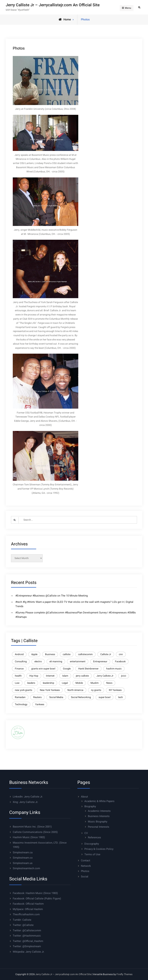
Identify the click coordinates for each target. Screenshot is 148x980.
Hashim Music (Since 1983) (29, 837)
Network (86, 866)
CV (86, 833)
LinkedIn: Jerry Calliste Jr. (28, 797)
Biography (90, 806)
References (94, 837)
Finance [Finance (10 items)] (19, 669)
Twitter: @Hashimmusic (27, 936)
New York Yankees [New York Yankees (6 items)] (50, 690)
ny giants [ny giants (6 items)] (96, 690)
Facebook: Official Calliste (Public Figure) (37, 899)
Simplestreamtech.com (26, 868)
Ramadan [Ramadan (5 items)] (20, 697)
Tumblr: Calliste (22, 920)
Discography (92, 844)
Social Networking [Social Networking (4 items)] (81, 697)
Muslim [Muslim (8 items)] (95, 683)
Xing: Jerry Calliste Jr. (25, 802)
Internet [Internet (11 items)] (50, 676)
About (84, 797)
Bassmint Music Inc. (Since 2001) (32, 827)
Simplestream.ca (23, 852)
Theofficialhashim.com (26, 914)
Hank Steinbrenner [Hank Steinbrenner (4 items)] (88, 669)
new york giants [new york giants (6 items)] (24, 690)
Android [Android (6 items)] (19, 654)
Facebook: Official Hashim (28, 904)
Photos (85, 871)
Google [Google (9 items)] (67, 669)
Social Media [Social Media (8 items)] (56, 697)
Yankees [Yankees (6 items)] (40, 704)
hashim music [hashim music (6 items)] (114, 669)
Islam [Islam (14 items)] (65, 676)
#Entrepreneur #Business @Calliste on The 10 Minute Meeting (52, 596)
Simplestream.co (23, 858)
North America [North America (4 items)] (75, 690)
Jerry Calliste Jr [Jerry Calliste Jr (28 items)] (105, 676)
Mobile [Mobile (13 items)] (79, 683)
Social (85, 877)
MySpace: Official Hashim (28, 909)
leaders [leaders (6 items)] (31, 683)
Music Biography (98, 822)
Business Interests (99, 816)
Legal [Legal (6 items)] (65, 683)
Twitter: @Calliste (23, 925)
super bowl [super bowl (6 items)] (104, 697)
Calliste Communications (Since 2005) (35, 832)
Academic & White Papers (99, 801)
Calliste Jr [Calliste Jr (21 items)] (106, 654)
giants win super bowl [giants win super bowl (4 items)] (43, 669)
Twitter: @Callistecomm (27, 930)
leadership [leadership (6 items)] (48, 683)
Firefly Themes (124, 974)
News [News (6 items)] (109, 683)
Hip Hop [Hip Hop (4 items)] (34, 676)
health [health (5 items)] (18, 676)
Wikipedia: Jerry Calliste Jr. (29, 952)
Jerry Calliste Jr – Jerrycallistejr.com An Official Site (53, 5)
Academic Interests (99, 811)
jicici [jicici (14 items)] (124, 676)
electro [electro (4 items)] (38, 662)
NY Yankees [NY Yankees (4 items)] (115, 690)
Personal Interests (99, 827)
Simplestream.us (23, 863)
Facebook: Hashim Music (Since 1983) (35, 893)
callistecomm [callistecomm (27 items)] (85, 654)
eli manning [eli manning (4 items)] (56, 662)
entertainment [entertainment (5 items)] (78, 662)
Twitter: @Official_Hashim (28, 941)
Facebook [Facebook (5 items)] (120, 662)
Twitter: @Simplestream (27, 946)
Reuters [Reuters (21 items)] (37, 697)
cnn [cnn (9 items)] (121, 654)
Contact (86, 860)
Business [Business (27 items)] (50, 654)
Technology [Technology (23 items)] (21, 704)
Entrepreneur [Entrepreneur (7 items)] (100, 662)
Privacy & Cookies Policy (99, 849)
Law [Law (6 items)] (17, 683)
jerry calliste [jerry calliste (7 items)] (82, 676)
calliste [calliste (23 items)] (67, 654)
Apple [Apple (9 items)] (34, 654)
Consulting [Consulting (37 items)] (21, 662)
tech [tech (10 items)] (120, 697)
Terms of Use (92, 854)
